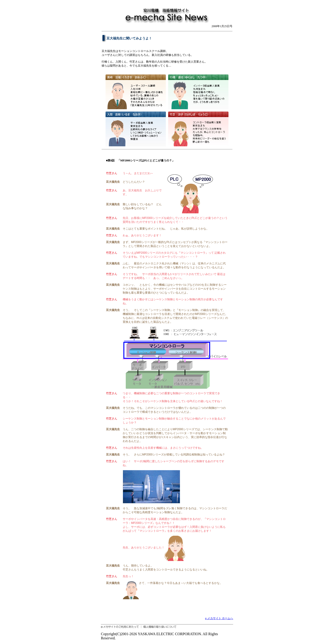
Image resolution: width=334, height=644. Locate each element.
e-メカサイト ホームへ (219, 618)
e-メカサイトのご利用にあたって (121, 627)
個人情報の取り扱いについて (159, 627)
